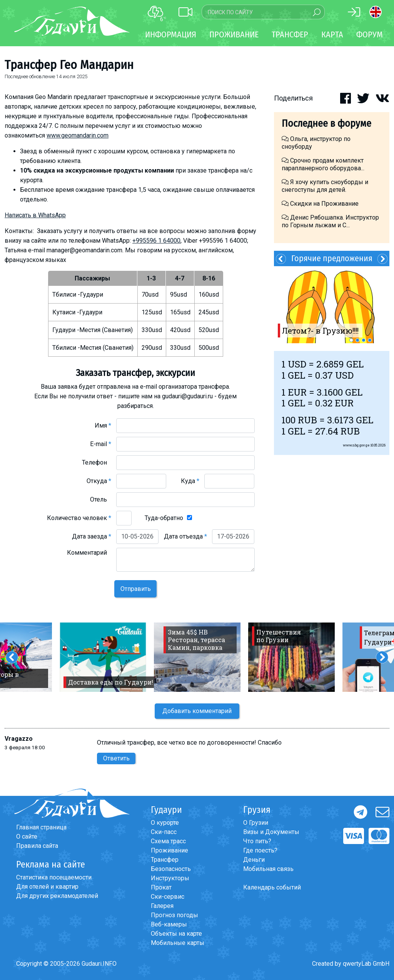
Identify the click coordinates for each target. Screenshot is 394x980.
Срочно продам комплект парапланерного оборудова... (323, 164)
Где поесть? (260, 850)
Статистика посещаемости (54, 877)
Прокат (161, 887)
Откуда (99, 481)
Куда (190, 481)
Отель (101, 499)
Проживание (169, 850)
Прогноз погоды (174, 915)
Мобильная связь (268, 869)
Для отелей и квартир (47, 887)
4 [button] (370, 340)
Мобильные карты (178, 943)
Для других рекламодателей (57, 896)
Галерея (162, 906)
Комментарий (89, 553)
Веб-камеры (169, 924)
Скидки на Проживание (320, 204)
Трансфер (165, 860)
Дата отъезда (185, 536)
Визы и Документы (271, 832)
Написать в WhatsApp (35, 215)
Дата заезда (92, 536)
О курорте (165, 823)
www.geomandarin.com (78, 135)
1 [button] (351, 340)
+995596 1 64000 (156, 241)
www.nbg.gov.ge (356, 445)
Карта (332, 34)
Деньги (254, 860)
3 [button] (364, 340)
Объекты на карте (176, 934)
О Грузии (256, 823)
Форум (370, 34)
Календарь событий (272, 887)
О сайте (27, 837)
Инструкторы (170, 878)
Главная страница (41, 827)
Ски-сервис (168, 897)
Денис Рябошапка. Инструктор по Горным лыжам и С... (330, 221)
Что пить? (257, 841)
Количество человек (79, 518)
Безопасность (171, 869)
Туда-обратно (164, 518)
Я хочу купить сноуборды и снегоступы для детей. (325, 186)
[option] (332, 305)
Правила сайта (37, 846)
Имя (103, 425)
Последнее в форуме (326, 123)
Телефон (97, 462)
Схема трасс (168, 841)
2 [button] (357, 340)
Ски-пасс (164, 832)
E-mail (101, 444)
